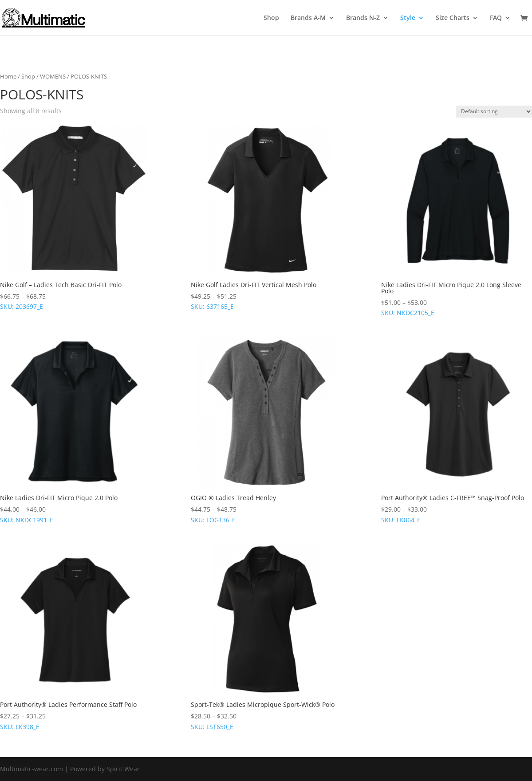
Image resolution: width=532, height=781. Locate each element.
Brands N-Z (363, 18)
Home (8, 76)
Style (408, 18)
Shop (271, 18)
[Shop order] (494, 112)
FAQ (496, 18)
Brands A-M (308, 18)
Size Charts (453, 18)
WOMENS (53, 76)
